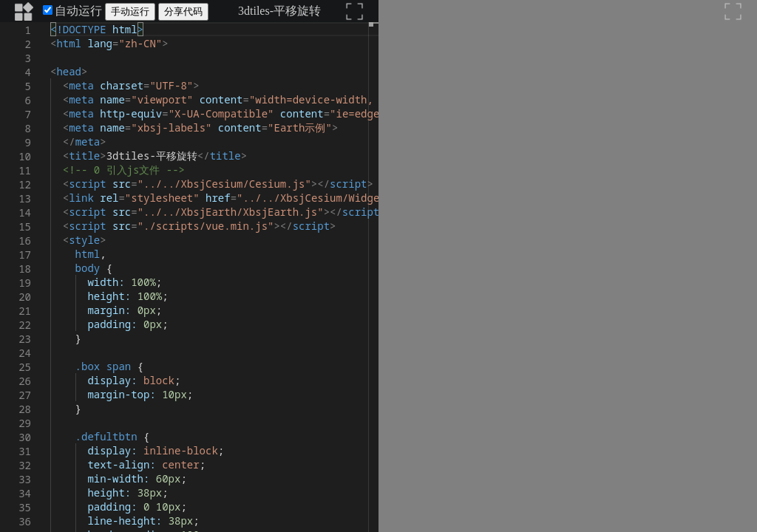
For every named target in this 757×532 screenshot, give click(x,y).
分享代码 (183, 11)
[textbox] (51, 23)
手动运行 (130, 11)
